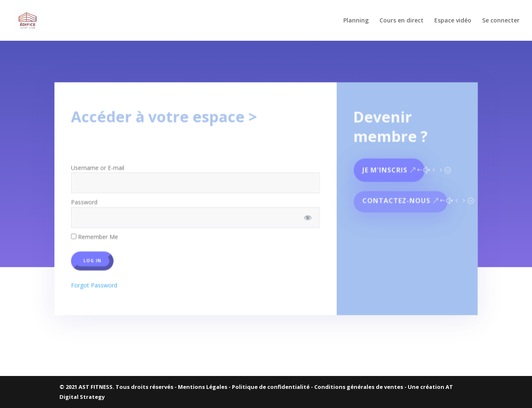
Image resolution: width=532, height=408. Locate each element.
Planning (356, 21)
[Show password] (307, 214)
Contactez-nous (393, 198)
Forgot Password (98, 280)
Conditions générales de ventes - (361, 387)
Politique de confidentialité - (273, 387)
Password (88, 199)
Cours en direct (401, 21)
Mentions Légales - (205, 387)
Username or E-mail (101, 165)
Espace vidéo (453, 21)
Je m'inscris (382, 167)
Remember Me (98, 232)
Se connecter (501, 21)
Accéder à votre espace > (166, 116)
